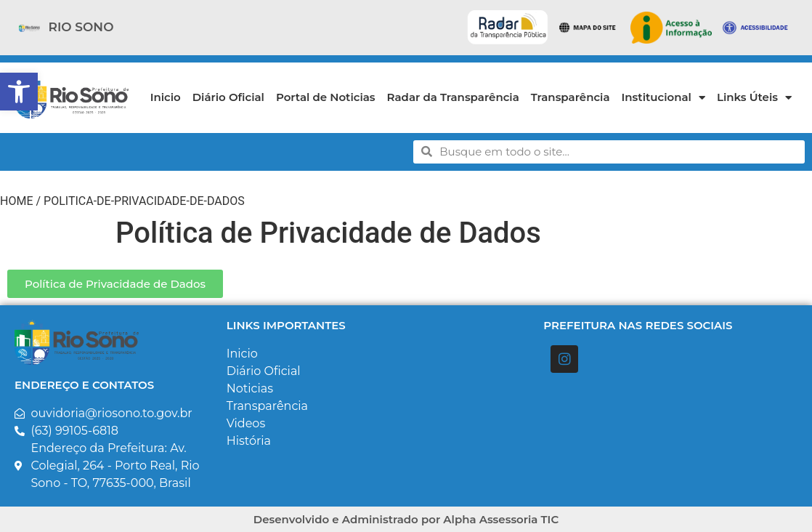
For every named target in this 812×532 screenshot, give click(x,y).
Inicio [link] (166, 97)
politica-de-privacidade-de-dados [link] (144, 201)
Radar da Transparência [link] (453, 97)
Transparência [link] (571, 97)
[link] (19, 92)
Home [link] (16, 201)
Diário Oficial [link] (228, 97)
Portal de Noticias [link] (326, 97)
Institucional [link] (663, 98)
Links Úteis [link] (754, 98)
